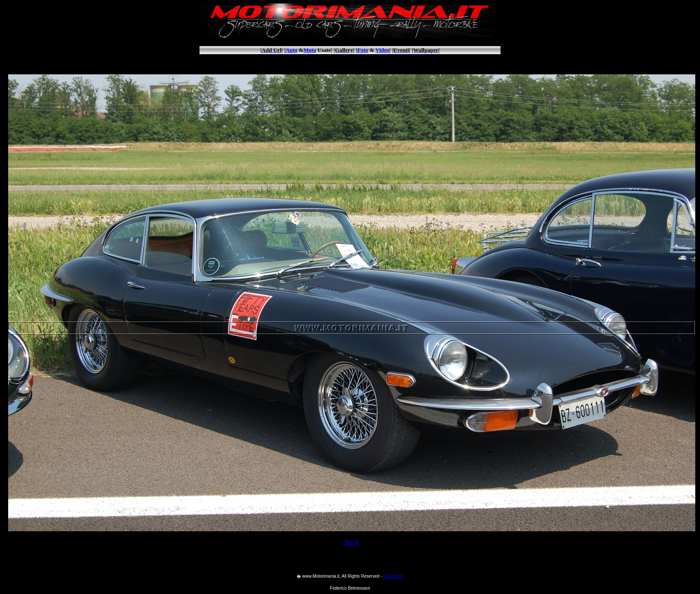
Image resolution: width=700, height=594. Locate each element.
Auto (291, 50)
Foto (363, 50)
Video (382, 50)
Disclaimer (393, 576)
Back (352, 542)
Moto (310, 50)
